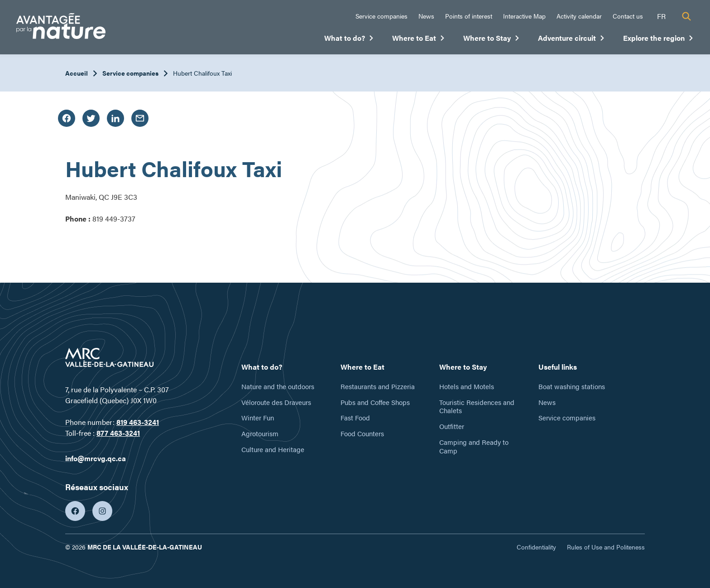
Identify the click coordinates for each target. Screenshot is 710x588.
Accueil (77, 73)
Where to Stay (492, 40)
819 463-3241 (138, 422)
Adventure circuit (571, 40)
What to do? (349, 40)
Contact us (628, 16)
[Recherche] (686, 16)
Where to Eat (419, 40)
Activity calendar (579, 16)
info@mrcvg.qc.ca (96, 458)
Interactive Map (524, 16)
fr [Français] (661, 16)
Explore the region (658, 40)
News (426, 16)
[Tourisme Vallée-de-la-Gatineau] (61, 27)
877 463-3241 (118, 433)
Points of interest (469, 16)
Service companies (381, 16)
